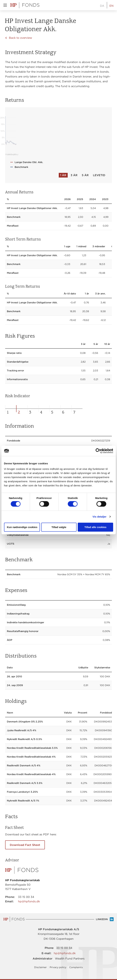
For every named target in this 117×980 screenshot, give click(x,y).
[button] (5, 5)
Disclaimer (40, 967)
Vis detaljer (100, 517)
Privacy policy (58, 967)
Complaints (76, 967)
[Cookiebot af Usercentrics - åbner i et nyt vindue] (98, 451)
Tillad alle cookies (95, 527)
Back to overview (21, 38)
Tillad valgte (59, 527)
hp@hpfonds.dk (29, 901)
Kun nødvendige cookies (22, 527)
